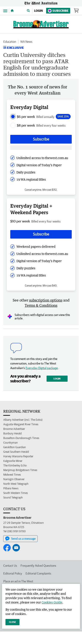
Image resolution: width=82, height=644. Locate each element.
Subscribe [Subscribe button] (41, 139)
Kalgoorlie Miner (13, 461)
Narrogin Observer (14, 479)
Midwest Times (12, 475)
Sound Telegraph (13, 497)
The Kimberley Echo (15, 465)
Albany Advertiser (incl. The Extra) (23, 420)
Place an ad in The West (18, 581)
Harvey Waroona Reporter (18, 456)
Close (12, 622)
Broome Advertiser (14, 429)
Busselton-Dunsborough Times (21, 438)
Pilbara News (11, 488)
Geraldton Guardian (15, 447)
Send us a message (20, 539)
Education (10, 42)
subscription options (46, 300)
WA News (26, 42)
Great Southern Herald (16, 452)
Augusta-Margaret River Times (21, 424)
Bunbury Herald (12, 433)
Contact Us (10, 566)
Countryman (10, 443)
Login (38, 11)
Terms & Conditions (41, 305)
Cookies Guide (52, 602)
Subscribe (58, 11)
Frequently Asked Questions (38, 566)
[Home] (12, 11)
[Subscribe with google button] (41, 148)
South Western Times (16, 493)
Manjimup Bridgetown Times (20, 470)
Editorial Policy (13, 573)
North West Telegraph (16, 484)
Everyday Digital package (42, 368)
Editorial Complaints (38, 573)
